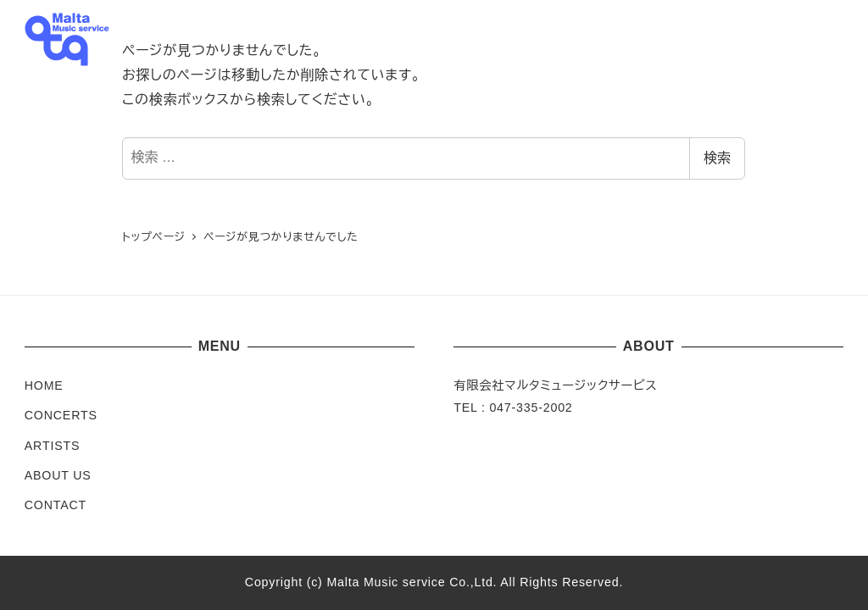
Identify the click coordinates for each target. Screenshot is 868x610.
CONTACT (56, 505)
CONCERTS (61, 415)
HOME (44, 385)
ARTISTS (52, 446)
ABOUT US (58, 475)
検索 (717, 158)
